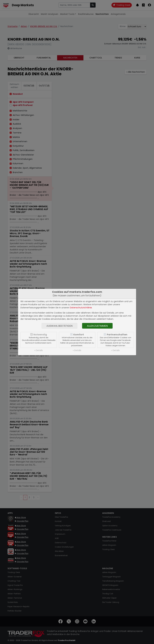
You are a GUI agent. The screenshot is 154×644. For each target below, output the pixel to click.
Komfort (79, 335)
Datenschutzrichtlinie (81, 308)
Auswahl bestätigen (59, 326)
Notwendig (40, 335)
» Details (39, 350)
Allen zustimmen (97, 326)
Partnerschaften (117, 335)
